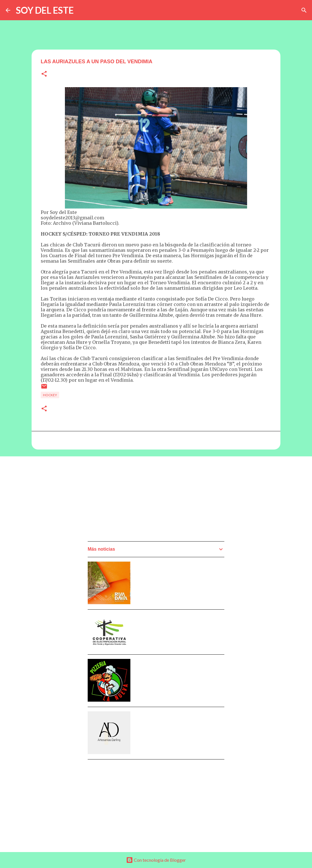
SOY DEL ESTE (45, 10)
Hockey (50, 395)
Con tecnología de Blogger (156, 860)
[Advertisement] (130, 501)
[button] (44, 74)
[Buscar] (304, 10)
